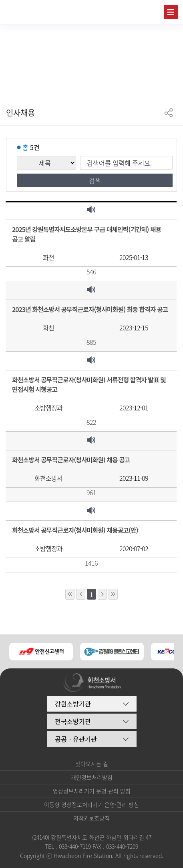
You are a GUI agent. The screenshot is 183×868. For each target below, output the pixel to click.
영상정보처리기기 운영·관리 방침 (92, 791)
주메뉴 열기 (171, 12)
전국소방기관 (73, 721)
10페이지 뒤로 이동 (113, 594)
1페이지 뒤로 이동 (102, 594)
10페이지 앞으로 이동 (70, 594)
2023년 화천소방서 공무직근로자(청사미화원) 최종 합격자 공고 (90, 309)
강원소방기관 (73, 704)
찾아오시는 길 (92, 764)
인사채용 (20, 113)
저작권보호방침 (91, 818)
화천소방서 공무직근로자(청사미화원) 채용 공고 (71, 460)
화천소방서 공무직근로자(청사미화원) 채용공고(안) (75, 530)
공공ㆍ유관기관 (76, 739)
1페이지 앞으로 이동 (81, 594)
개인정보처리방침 (92, 777)
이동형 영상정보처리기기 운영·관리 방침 (91, 804)
